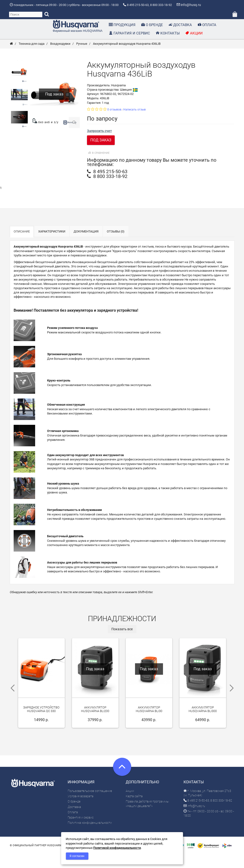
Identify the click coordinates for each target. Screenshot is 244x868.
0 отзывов (114, 124)
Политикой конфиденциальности (117, 848)
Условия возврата (81, 810)
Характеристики (52, 246)
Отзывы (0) (116, 246)
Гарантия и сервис (81, 832)
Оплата (73, 827)
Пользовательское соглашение (90, 805)
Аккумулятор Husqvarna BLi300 (203, 725)
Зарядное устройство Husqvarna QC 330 (41, 724)
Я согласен (77, 856)
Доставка (74, 821)
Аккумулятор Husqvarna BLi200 (95, 725)
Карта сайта (134, 810)
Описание (22, 246)
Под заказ (101, 154)
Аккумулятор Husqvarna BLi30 (149, 725)
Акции (130, 805)
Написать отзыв (135, 124)
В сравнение (98, 167)
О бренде (74, 816)
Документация (86, 246)
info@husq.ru (194, 820)
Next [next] (233, 702)
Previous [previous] (11, 702)
